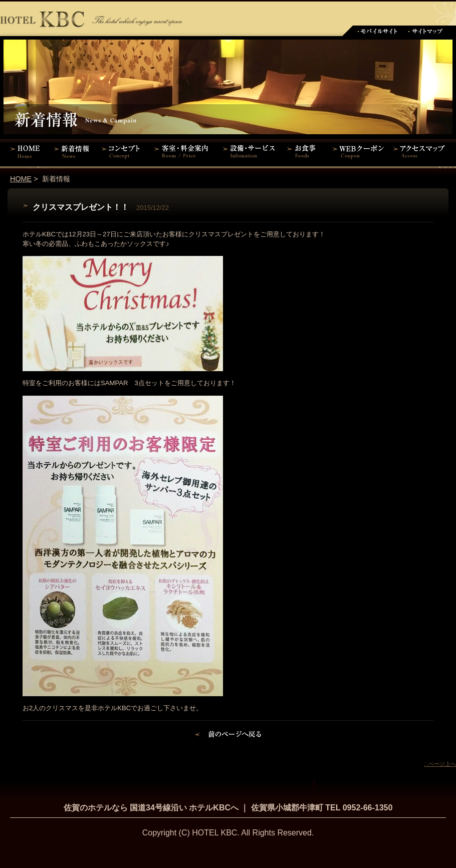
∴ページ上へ (440, 764)
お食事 (304, 151)
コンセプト (123, 151)
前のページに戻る (228, 736)
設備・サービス (251, 151)
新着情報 (74, 151)
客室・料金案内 (183, 151)
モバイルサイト (377, 31)
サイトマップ (426, 31)
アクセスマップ (423, 151)
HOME (25, 151)
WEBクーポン (358, 151)
